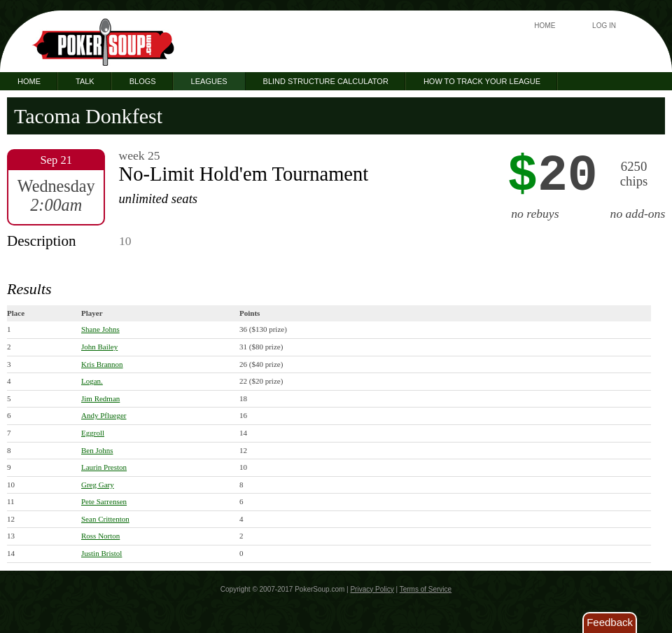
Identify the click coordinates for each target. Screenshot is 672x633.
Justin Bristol (101, 553)
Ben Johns (97, 450)
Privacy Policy (372, 589)
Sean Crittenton (105, 519)
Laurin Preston (104, 467)
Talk (85, 81)
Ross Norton (100, 536)
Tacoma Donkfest (88, 116)
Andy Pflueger (104, 415)
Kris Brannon (102, 364)
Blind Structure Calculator (326, 81)
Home (545, 26)
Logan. (92, 381)
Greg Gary (98, 485)
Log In (604, 26)
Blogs (143, 81)
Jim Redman (100, 398)
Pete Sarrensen (104, 501)
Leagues (209, 81)
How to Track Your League (482, 81)
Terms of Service (426, 589)
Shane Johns (100, 329)
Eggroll (93, 433)
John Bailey (99, 347)
